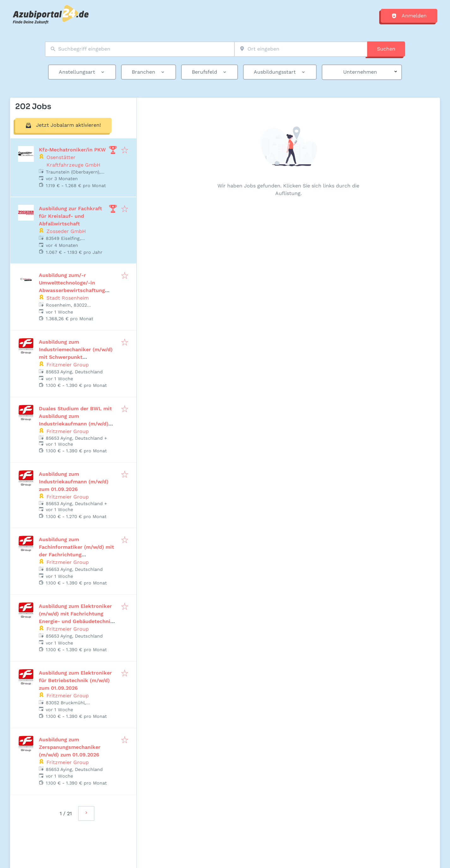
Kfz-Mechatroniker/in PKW (72, 150)
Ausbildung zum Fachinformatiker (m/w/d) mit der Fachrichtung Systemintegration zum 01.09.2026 (76, 555)
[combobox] (140, 49)
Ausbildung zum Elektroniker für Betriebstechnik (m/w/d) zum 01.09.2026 (75, 680)
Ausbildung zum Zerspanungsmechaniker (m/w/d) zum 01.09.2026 (70, 747)
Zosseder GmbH (66, 231)
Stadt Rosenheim (68, 298)
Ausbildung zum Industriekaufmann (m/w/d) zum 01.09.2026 (74, 482)
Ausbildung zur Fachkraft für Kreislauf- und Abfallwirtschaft (70, 216)
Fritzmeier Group (68, 365)
